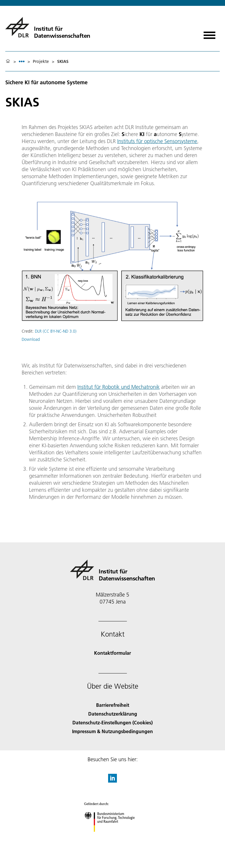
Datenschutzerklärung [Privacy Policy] (113, 714)
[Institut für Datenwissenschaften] (48, 27)
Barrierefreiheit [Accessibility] (113, 705)
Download (31, 339)
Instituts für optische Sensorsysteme (157, 141)
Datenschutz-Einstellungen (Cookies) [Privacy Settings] (112, 722)
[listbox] (22, 61)
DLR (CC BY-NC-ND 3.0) (56, 331)
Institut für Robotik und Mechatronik (119, 387)
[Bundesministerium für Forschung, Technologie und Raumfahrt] (113, 837)
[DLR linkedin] (112, 781)
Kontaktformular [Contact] (112, 653)
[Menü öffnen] (209, 33)
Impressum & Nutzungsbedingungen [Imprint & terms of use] (112, 731)
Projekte (41, 61)
